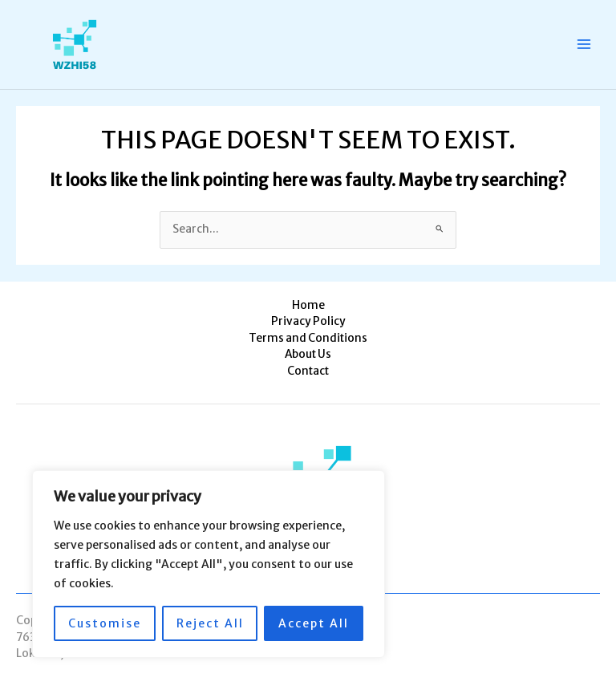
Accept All (314, 623)
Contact (308, 371)
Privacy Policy (308, 321)
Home (308, 305)
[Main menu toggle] (584, 45)
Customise (105, 623)
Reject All (210, 623)
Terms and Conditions (308, 338)
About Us (308, 354)
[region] (209, 564)
